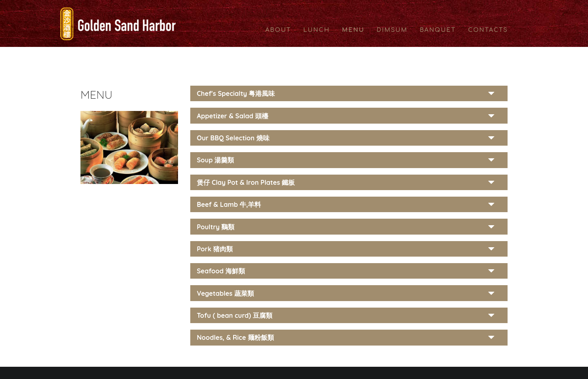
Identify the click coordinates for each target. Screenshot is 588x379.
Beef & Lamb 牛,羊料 (229, 204)
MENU (353, 30)
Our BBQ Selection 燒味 (233, 138)
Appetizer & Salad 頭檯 (233, 116)
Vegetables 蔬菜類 (225, 293)
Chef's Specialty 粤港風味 (236, 93)
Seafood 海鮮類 (221, 271)
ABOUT (278, 30)
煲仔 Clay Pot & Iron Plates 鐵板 (246, 182)
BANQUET (438, 30)
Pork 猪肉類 (215, 249)
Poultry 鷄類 (216, 227)
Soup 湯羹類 (215, 160)
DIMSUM (392, 30)
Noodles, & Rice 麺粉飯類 (235, 337)
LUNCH (317, 30)
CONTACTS (488, 30)
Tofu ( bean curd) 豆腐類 (235, 315)
